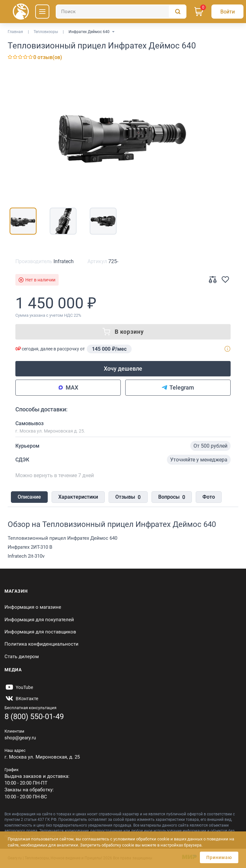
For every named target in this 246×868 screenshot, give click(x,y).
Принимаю (219, 857)
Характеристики (78, 497)
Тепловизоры (46, 32)
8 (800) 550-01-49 (34, 717)
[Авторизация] (227, 12)
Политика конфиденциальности (41, 644)
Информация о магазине (33, 607)
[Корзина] (199, 12)
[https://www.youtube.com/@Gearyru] (19, 687)
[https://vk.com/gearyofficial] (21, 699)
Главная (15, 32)
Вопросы (171, 497)
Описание (29, 497)
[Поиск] (121, 12)
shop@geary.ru (20, 738)
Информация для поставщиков (40, 632)
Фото (208, 497)
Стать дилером (22, 657)
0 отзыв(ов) (48, 57)
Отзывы (128, 497)
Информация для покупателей (39, 620)
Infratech (64, 261)
